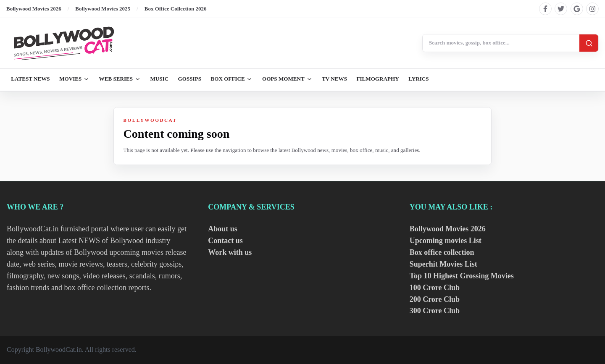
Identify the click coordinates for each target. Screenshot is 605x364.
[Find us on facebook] (545, 9)
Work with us (230, 252)
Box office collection (442, 252)
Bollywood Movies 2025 (103, 9)
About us (223, 229)
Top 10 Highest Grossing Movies (462, 276)
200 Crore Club (435, 299)
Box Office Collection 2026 (176, 9)
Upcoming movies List (446, 241)
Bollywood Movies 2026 (34, 9)
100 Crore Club (435, 288)
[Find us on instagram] (592, 9)
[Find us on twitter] (561, 9)
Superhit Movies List (443, 264)
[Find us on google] (577, 9)
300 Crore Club (435, 311)
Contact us (225, 241)
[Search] (589, 43)
